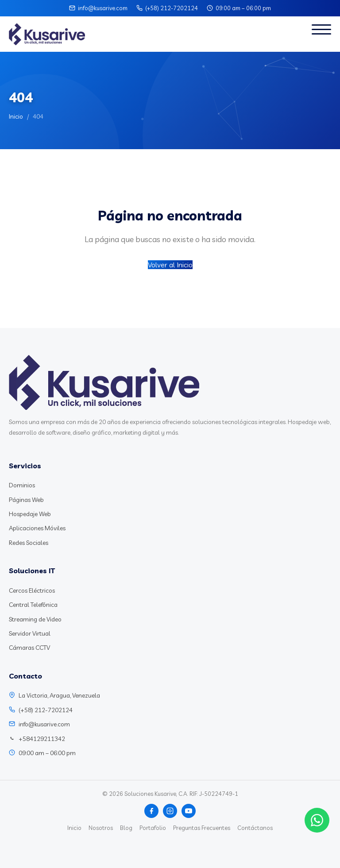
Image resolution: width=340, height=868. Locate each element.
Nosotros (101, 828)
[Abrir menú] (321, 34)
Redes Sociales (29, 543)
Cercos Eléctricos (32, 590)
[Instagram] (170, 811)
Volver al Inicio (170, 265)
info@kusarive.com (103, 8)
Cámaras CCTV (29, 648)
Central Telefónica (33, 605)
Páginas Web (26, 500)
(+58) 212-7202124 (172, 8)
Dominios (22, 485)
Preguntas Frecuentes (202, 828)
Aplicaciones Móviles (37, 528)
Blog (126, 828)
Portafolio (153, 828)
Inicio (16, 116)
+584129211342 (42, 739)
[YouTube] (189, 811)
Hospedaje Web (30, 514)
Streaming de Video (35, 619)
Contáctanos (255, 828)
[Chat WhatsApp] (317, 820)
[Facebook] (151, 811)
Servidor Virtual (30, 633)
